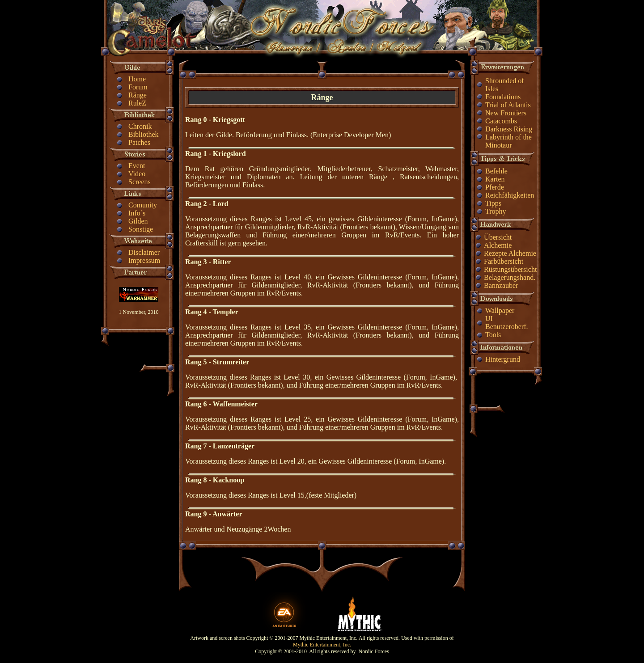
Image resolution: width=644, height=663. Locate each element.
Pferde (495, 187)
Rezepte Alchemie (510, 253)
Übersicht (498, 237)
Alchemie (498, 245)
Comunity (143, 205)
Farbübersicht (504, 261)
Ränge (138, 95)
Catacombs (501, 121)
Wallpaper (500, 310)
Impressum (144, 260)
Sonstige (141, 229)
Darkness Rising (509, 129)
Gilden (138, 221)
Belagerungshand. (510, 277)
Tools (493, 335)
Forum (138, 87)
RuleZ (137, 103)
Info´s (137, 213)
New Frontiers (506, 113)
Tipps (493, 203)
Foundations (503, 97)
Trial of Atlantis (508, 105)
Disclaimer (144, 252)
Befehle (496, 171)
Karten (495, 179)
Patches (139, 142)
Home (137, 79)
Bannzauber (501, 285)
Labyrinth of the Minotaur (508, 141)
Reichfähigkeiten (510, 195)
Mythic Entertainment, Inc (321, 645)
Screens (140, 182)
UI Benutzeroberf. (507, 323)
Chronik (140, 126)
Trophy (496, 211)
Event (137, 166)
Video (137, 174)
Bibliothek (144, 134)
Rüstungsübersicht (510, 269)
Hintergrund (503, 359)
